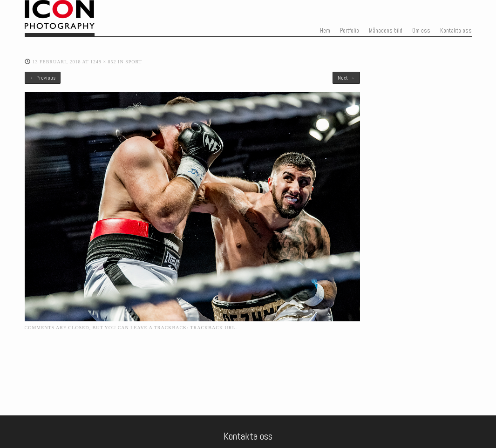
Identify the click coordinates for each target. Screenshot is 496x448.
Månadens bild (386, 31)
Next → (346, 78)
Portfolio (350, 31)
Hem (325, 31)
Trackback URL (213, 328)
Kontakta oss (456, 31)
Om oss (421, 31)
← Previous (43, 78)
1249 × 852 (103, 62)
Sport (134, 62)
